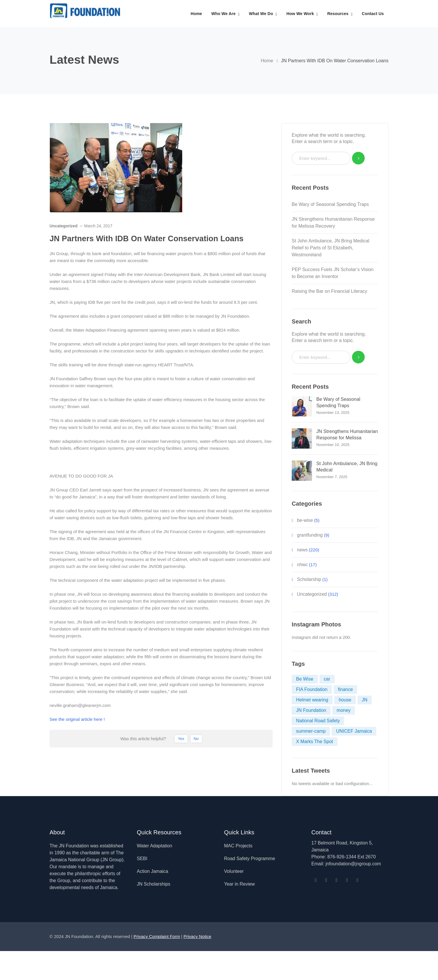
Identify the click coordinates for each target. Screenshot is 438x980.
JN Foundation (311, 710)
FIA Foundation (312, 689)
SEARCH (358, 158)
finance (346, 689)
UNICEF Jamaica (354, 731)
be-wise (305, 520)
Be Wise (305, 679)
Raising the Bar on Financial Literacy (331, 291)
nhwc (302, 565)
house (345, 700)
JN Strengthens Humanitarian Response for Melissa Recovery (333, 223)
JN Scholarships (154, 884)
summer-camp (311, 731)
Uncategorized (63, 226)
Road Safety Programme (250, 859)
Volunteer (234, 871)
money (344, 710)
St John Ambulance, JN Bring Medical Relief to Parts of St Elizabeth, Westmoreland (331, 248)
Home (267, 61)
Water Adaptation (154, 846)
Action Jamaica (153, 871)
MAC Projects (238, 846)
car (327, 679)
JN (365, 700)
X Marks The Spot (315, 742)
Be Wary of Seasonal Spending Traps (330, 204)
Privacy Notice (197, 936)
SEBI (142, 859)
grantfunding (310, 535)
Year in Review (240, 884)
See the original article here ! (77, 719)
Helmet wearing (312, 700)
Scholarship (309, 579)
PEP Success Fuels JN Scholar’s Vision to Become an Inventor (333, 273)
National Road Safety (318, 721)
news (302, 550)
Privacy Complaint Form (157, 936)
